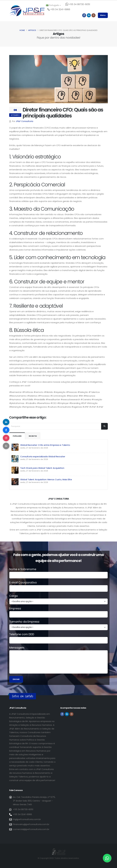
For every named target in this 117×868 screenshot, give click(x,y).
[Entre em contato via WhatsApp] (107, 858)
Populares (18, 436)
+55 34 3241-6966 (22, 814)
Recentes (36, 436)
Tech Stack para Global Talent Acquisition (42, 468)
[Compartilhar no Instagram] (6, 438)
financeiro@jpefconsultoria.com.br (31, 824)
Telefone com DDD (22, 634)
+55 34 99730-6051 (23, 809)
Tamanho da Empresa (24, 622)
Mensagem (17, 648)
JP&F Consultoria (25, 121)
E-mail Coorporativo (23, 583)
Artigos (32, 30)
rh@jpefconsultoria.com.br (27, 819)
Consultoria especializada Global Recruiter (43, 456)
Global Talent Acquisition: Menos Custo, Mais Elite (46, 479)
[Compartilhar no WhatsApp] (6, 447)
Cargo (14, 596)
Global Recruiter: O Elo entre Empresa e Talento (45, 445)
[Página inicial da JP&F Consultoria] (27, 11)
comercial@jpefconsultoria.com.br (31, 829)
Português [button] (53, 5)
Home (22, 30)
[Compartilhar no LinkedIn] (6, 421)
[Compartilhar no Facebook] (6, 430)
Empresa (15, 609)
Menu (103, 15)
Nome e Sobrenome (23, 569)
